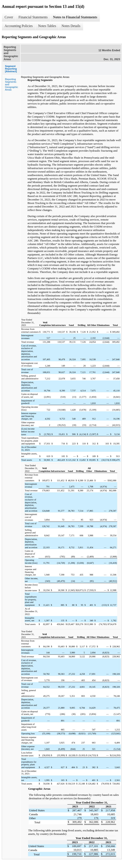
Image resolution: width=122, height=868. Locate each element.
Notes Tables (47, 26)
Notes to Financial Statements (75, 17)
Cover (9, 17)
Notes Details (71, 26)
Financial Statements (33, 17)
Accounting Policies (19, 26)
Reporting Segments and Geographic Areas (11, 84)
